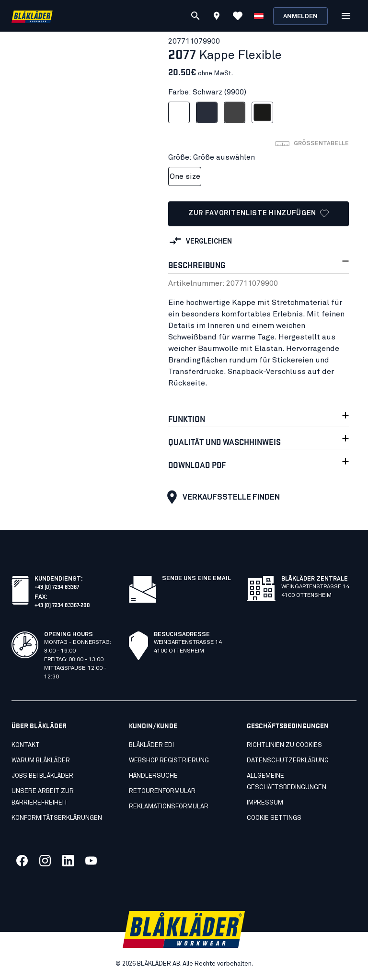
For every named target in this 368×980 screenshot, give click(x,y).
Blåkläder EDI (151, 745)
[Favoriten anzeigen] (238, 16)
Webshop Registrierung (169, 761)
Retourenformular (162, 791)
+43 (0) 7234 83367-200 (62, 604)
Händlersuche (153, 776)
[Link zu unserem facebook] (22, 861)
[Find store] (217, 17)
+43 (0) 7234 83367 (57, 586)
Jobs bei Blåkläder (42, 776)
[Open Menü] (346, 16)
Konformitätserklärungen (57, 818)
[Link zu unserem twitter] (45, 861)
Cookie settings (274, 818)
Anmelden (300, 17)
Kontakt (26, 745)
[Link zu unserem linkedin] (68, 861)
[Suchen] (195, 16)
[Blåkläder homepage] (32, 16)
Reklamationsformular (169, 807)
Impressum (265, 803)
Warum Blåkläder (41, 761)
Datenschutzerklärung (288, 761)
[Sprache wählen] (259, 16)
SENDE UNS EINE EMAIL (196, 579)
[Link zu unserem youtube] (91, 861)
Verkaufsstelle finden (221, 497)
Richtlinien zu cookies (284, 745)
